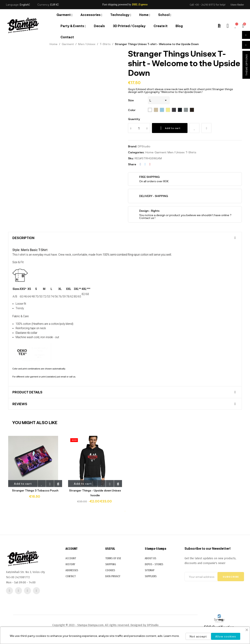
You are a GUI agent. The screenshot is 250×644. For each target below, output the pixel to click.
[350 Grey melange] (186, 110)
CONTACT (71, 605)
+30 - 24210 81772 (205, 5)
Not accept (198, 636)
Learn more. (172, 636)
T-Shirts (191, 152)
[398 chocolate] (192, 110)
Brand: (132, 146)
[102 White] (150, 110)
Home (149, 152)
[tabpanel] (35, 470)
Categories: (136, 152)
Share (140, 164)
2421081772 (22, 605)
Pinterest (150, 164)
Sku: (131, 158)
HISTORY (70, 593)
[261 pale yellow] (168, 110)
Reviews (20, 404)
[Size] (159, 100)
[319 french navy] (180, 110)
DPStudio (144, 146)
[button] (237, 5)
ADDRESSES (72, 599)
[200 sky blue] (162, 110)
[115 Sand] (156, 110)
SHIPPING (111, 598)
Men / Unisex (176, 152)
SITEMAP (150, 608)
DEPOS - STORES (154, 602)
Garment (161, 152)
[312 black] (174, 110)
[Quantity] (139, 128)
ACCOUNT (71, 587)
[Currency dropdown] (55, 5)
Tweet (145, 164)
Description (23, 238)
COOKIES (110, 604)
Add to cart (170, 128)
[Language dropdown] (25, 5)
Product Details (27, 392)
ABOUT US (150, 596)
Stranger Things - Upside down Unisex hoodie (95, 493)
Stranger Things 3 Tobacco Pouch (35, 490)
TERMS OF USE (113, 592)
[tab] (125, 238)
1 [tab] (125, 511)
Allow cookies (226, 636)
